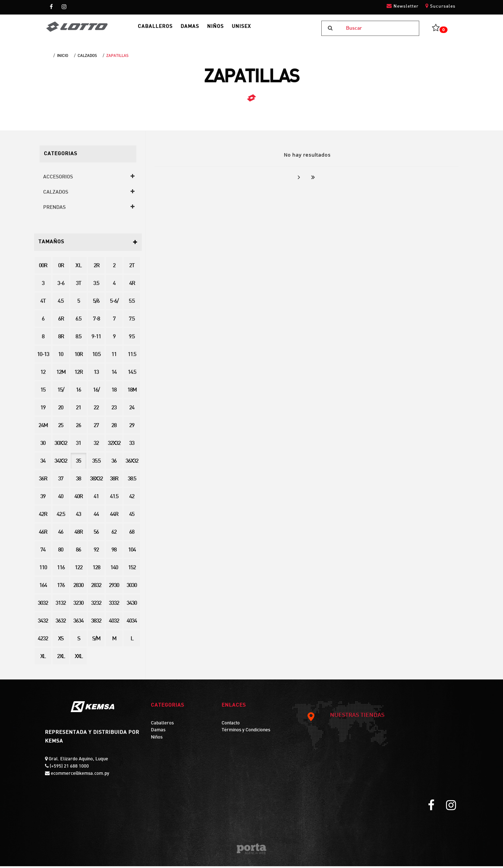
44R (114, 516)
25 (61, 428)
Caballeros (162, 725)
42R (43, 516)
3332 (114, 605)
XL (43, 659)
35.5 (96, 463)
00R (43, 268)
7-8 (96, 321)
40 (61, 499)
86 (78, 552)
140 (114, 570)
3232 (96, 605)
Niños (157, 739)
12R (78, 374)
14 (114, 374)
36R (43, 481)
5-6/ (114, 303)
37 (61, 481)
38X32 (96, 481)
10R (78, 357)
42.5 (61, 516)
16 (78, 392)
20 (61, 410)
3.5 (96, 286)
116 (61, 570)
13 (96, 374)
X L (78, 268)
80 (61, 552)
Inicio (63, 58)
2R (96, 268)
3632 (61, 623)
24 (132, 410)
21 (78, 410)
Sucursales (440, 6)
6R (61, 321)
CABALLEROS (162, 29)
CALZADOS (87, 58)
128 (96, 570)
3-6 (61, 286)
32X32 (114, 445)
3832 (96, 623)
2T (132, 268)
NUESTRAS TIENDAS (345, 718)
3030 (132, 588)
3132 (61, 605)
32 (96, 445)
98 (114, 552)
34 (43, 463)
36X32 (132, 463)
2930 (114, 588)
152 (132, 570)
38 (78, 481)
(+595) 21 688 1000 (69, 768)
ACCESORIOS (58, 179)
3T (78, 286)
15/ (61, 392)
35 (78, 463)
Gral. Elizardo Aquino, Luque (78, 761)
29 (132, 428)
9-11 (96, 339)
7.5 (132, 321)
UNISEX (261, 29)
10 (61, 357)
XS (61, 641)
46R (43, 534)
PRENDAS (54, 209)
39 (43, 499)
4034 (132, 623)
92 (96, 552)
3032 (43, 605)
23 (114, 410)
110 (43, 570)
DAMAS (201, 29)
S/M (96, 641)
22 (96, 410)
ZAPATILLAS (117, 58)
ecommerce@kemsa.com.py (79, 776)
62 (114, 534)
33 (132, 445)
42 (132, 499)
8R (61, 339)
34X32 (61, 463)
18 (114, 392)
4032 (114, 623)
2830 (78, 588)
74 (43, 552)
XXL (79, 659)
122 (79, 570)
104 (132, 552)
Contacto (231, 725)
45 (132, 516)
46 (61, 534)
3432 (43, 623)
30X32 (61, 445)
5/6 (96, 303)
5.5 (132, 303)
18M (132, 392)
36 (114, 463)
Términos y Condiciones (246, 732)
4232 (43, 641)
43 (78, 516)
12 (43, 374)
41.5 (114, 499)
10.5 (96, 357)
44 (96, 516)
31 (78, 445)
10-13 (43, 357)
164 (43, 588)
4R (132, 286)
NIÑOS (231, 29)
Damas (158, 732)
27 (96, 428)
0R (61, 268)
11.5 (132, 357)
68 (132, 534)
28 (114, 428)
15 (43, 392)
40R (78, 499)
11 (114, 357)
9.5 (132, 339)
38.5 (132, 481)
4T (43, 303)
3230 (78, 605)
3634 (78, 623)
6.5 (78, 321)
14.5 (132, 374)
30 (43, 445)
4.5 (61, 303)
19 (43, 410)
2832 (96, 588)
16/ (96, 392)
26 (78, 428)
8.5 (78, 339)
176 (61, 588)
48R (78, 534)
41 (96, 499)
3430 (132, 605)
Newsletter (403, 6)
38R (114, 481)
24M (43, 428)
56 (96, 534)
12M (61, 374)
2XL (61, 659)
